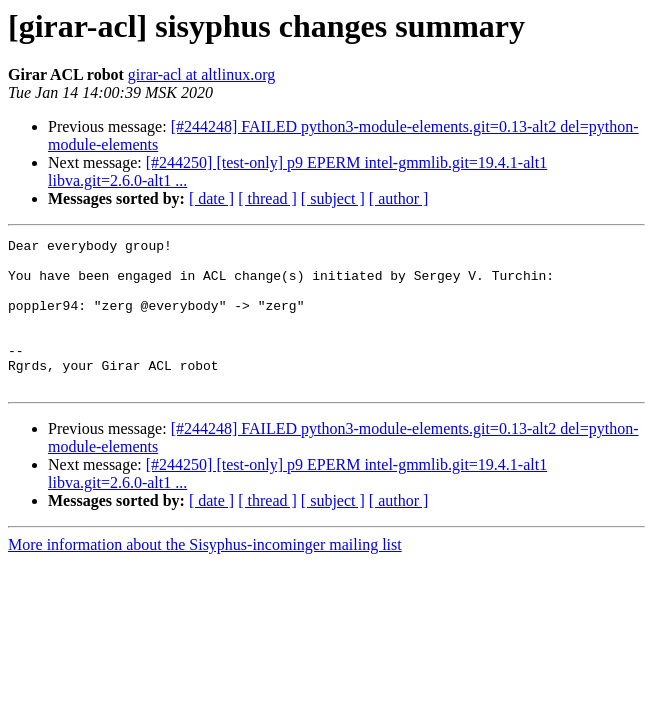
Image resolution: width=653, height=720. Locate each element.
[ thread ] (267, 198)
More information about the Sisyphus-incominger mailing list (205, 574)
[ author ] (399, 198)
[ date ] (211, 198)
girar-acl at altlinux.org (201, 74)
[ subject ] (333, 198)
